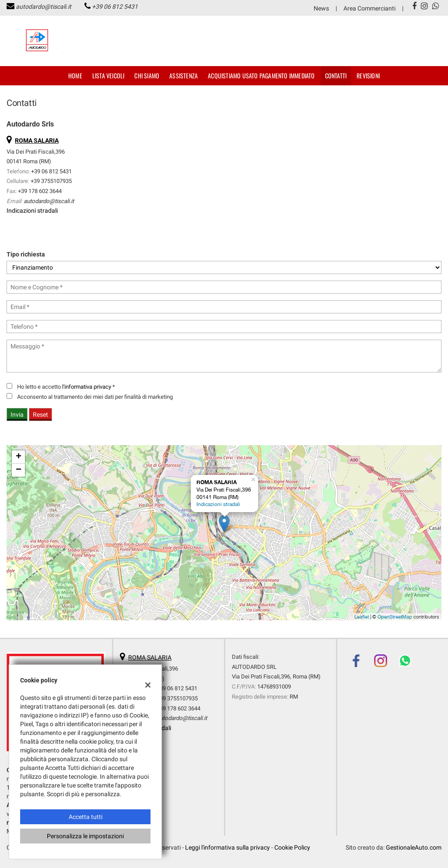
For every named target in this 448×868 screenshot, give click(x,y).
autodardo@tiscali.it (44, 7)
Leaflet (362, 617)
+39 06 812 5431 (115, 7)
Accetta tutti (86, 817)
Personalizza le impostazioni (85, 836)
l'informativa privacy (87, 387)
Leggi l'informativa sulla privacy (227, 847)
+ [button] (19, 457)
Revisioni (368, 76)
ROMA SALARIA (150, 657)
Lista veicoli (108, 76)
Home (75, 76)
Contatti (336, 76)
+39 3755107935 (51, 181)
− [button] (19, 470)
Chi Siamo (147, 76)
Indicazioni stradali (32, 211)
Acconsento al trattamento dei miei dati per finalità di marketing (95, 397)
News (321, 8)
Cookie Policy (292, 847)
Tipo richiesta (26, 254)
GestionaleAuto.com (414, 847)
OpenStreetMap (395, 617)
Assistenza (184, 76)
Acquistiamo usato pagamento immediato (261, 76)
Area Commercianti (369, 8)
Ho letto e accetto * (66, 387)
